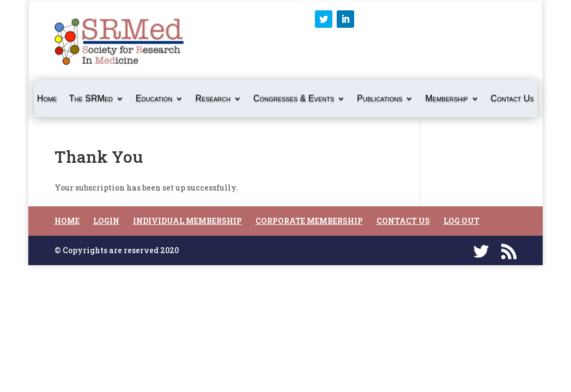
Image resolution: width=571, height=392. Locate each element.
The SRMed (91, 99)
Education (154, 99)
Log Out (461, 221)
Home (47, 99)
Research (213, 99)
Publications (379, 99)
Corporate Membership (309, 221)
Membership (446, 99)
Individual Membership (187, 221)
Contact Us (512, 99)
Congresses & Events (294, 99)
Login (106, 221)
